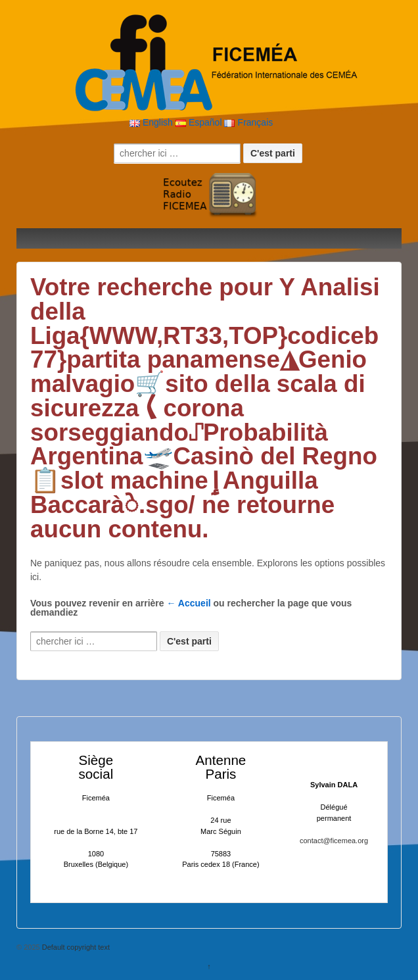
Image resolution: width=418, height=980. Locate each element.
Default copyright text (75, 947)
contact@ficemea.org (334, 841)
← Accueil (189, 603)
